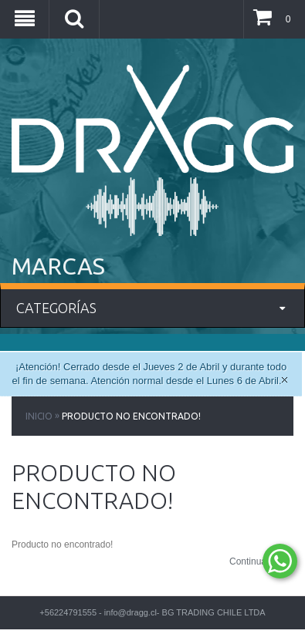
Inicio (39, 416)
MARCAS (58, 266)
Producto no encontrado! (131, 416)
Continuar (261, 562)
